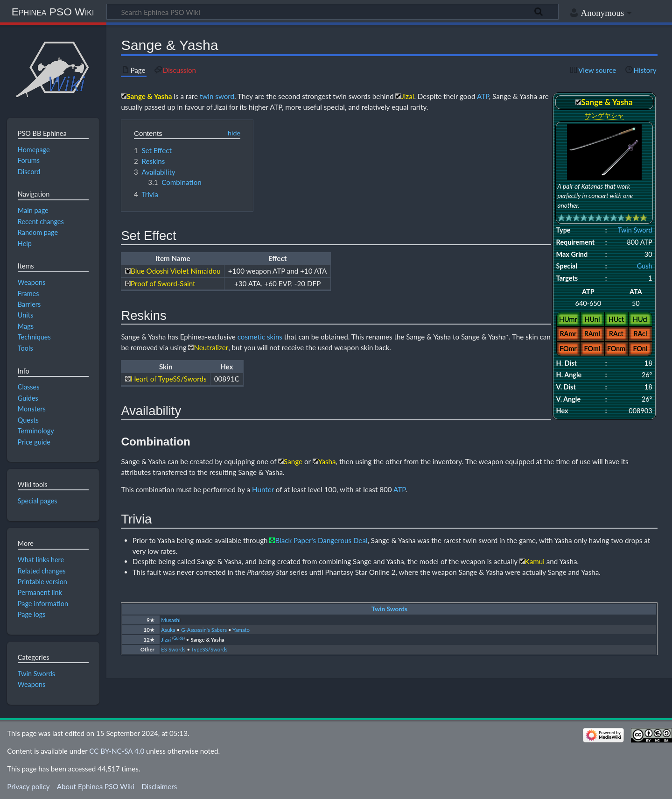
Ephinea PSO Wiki (53, 12)
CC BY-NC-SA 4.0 (117, 751)
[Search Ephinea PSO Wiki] (332, 12)
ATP (483, 96)
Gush (645, 266)
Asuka (168, 630)
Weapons (32, 684)
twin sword (217, 96)
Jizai (166, 640)
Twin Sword (635, 230)
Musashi (171, 620)
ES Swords (173, 649)
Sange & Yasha (207, 640)
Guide (178, 638)
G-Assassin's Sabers (204, 630)
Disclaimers (159, 786)
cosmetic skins (260, 337)
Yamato (241, 630)
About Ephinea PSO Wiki (96, 786)
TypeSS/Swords (210, 649)
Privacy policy (28, 786)
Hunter (263, 489)
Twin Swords (389, 609)
